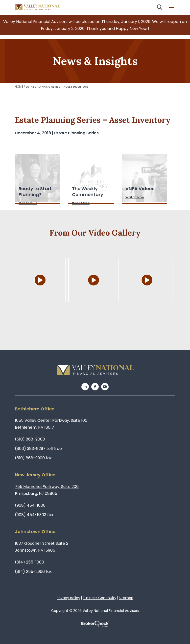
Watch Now (135, 197)
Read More (81, 203)
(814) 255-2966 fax (33, 572)
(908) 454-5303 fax (34, 515)
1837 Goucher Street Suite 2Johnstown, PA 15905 (42, 547)
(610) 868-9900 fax (33, 458)
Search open (160, 7)
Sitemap (126, 598)
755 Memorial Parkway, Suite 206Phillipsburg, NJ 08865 (47, 490)
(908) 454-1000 (30, 505)
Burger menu (171, 7)
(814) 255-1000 (29, 562)
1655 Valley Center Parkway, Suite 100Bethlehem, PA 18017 (51, 424)
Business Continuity (99, 598)
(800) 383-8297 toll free (38, 449)
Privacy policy (68, 598)
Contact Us (28, 203)
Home (19, 87)
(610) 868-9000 (30, 439)
